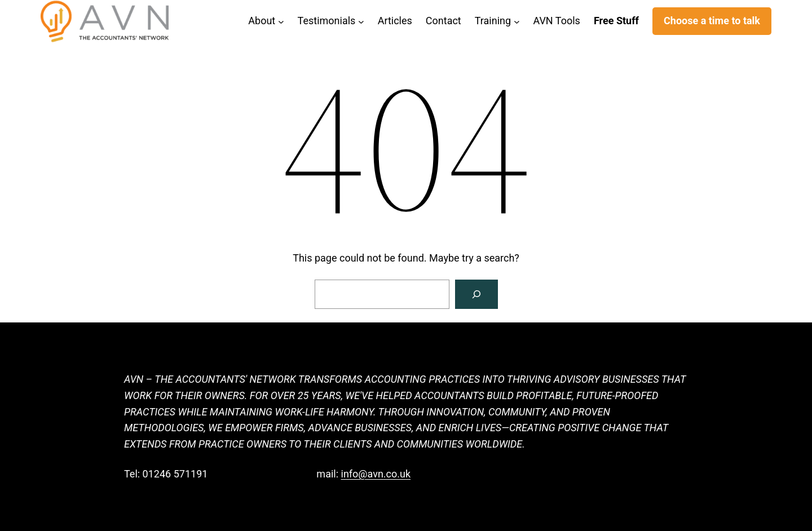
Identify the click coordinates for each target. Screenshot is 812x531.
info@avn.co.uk (376, 474)
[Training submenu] (517, 21)
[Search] (476, 294)
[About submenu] (281, 21)
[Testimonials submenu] (361, 21)
